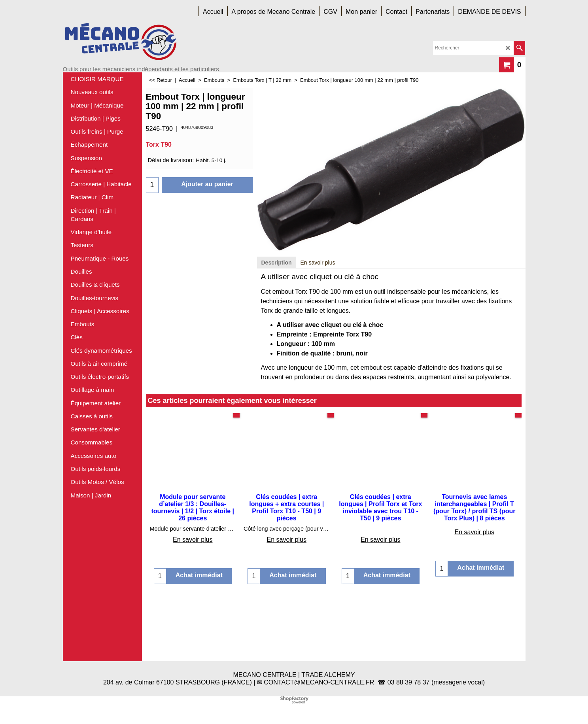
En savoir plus (318, 324)
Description (277, 324)
